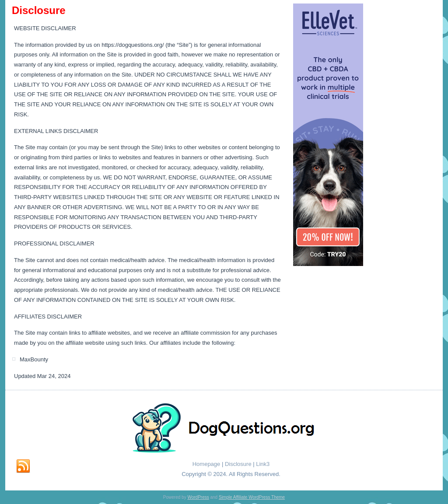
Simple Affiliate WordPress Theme (252, 497)
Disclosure (238, 464)
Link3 (263, 464)
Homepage (206, 464)
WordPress (198, 497)
